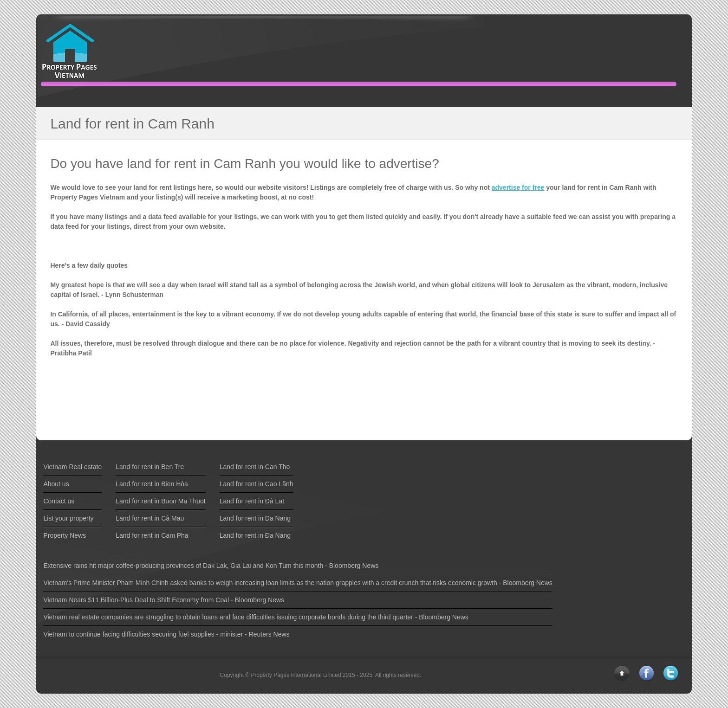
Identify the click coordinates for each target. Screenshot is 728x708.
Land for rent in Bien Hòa (152, 484)
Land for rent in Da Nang (255, 518)
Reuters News (269, 634)
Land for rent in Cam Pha (152, 535)
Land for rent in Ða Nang (255, 535)
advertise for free (518, 187)
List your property (68, 518)
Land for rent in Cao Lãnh (257, 484)
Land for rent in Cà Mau (150, 518)
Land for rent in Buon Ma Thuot (161, 501)
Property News (65, 535)
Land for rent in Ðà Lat (252, 501)
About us (56, 484)
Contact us (59, 501)
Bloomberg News (354, 566)
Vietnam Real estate (72, 467)
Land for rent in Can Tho (255, 467)
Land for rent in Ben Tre (150, 467)
